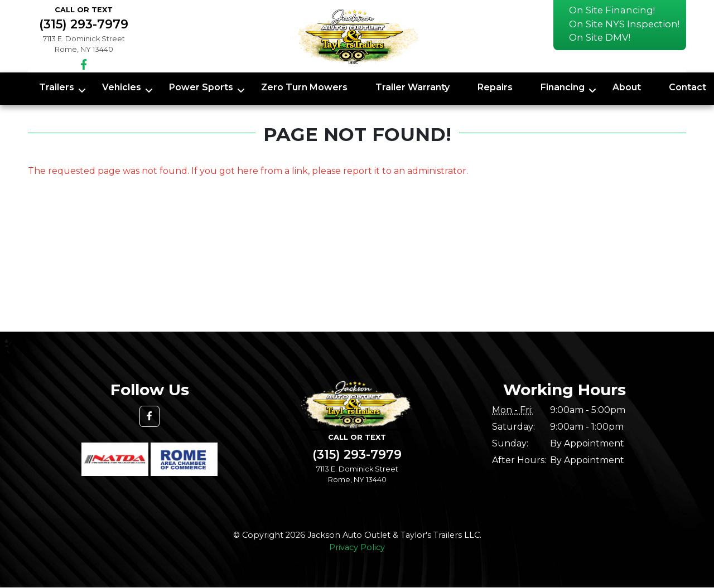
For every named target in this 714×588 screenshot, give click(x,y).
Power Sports (201, 87)
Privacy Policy (357, 547)
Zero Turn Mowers (304, 87)
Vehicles (122, 87)
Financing (563, 87)
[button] (149, 416)
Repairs (495, 87)
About (627, 87)
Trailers (57, 87)
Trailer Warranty (413, 87)
